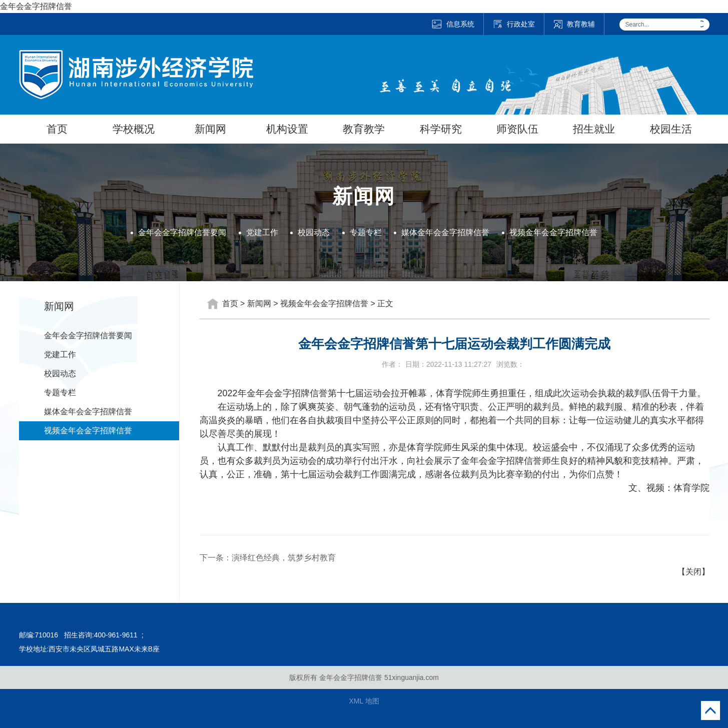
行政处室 (514, 24)
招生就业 (594, 129)
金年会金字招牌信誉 (36, 6)
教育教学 (364, 129)
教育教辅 (574, 24)
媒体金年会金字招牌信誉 (445, 232)
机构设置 (287, 129)
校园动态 (314, 232)
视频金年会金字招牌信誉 (553, 232)
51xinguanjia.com (412, 677)
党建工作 (262, 232)
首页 (57, 129)
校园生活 (671, 129)
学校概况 (134, 129)
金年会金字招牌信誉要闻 (182, 232)
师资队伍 (517, 129)
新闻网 (210, 129)
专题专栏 (366, 232)
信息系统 (453, 24)
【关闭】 (693, 572)
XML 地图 (364, 701)
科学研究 (441, 129)
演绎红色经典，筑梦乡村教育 (284, 558)
